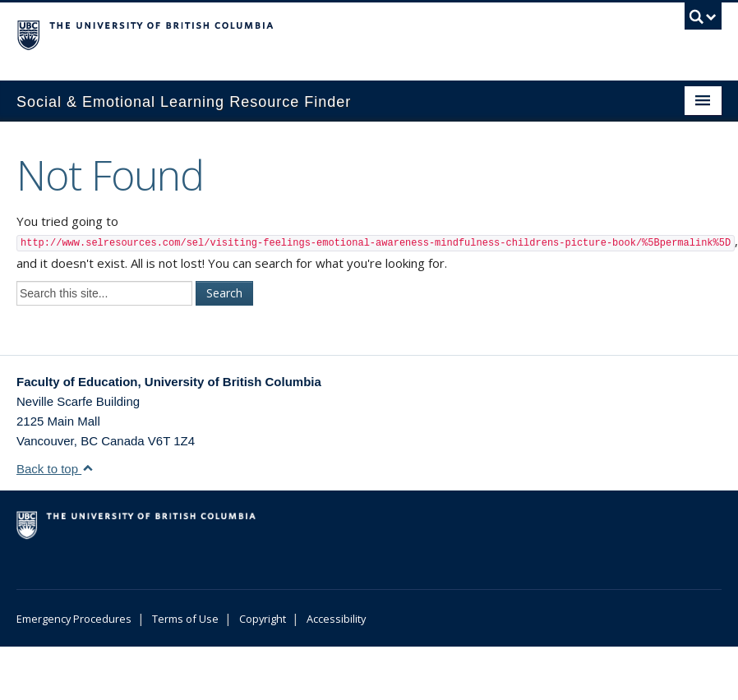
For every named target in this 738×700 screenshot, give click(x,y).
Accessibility (336, 619)
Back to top (55, 469)
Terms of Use (185, 619)
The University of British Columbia (316, 34)
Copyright (263, 619)
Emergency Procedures (74, 619)
